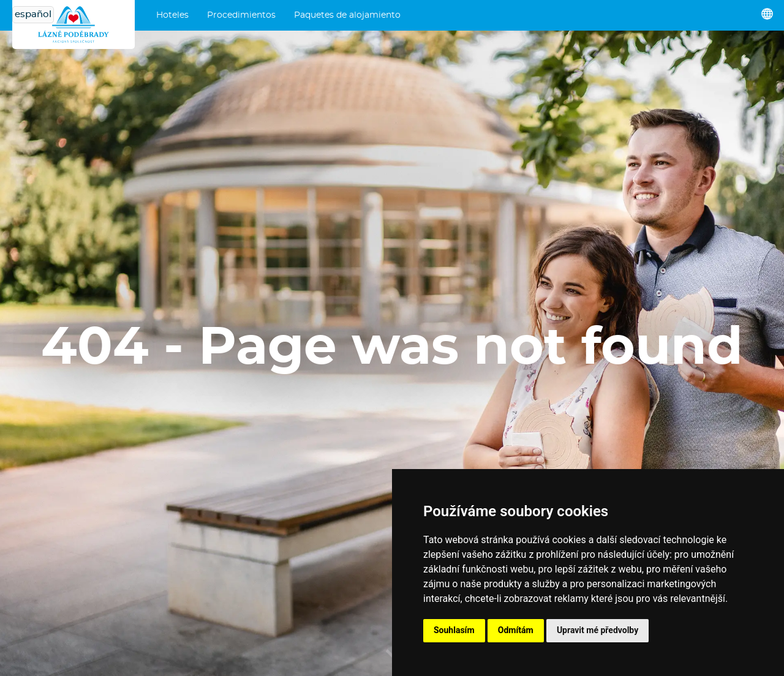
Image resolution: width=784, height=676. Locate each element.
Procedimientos (241, 15)
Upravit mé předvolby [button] (597, 630)
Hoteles (172, 15)
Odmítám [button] (516, 630)
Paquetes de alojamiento (347, 15)
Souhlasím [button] (454, 630)
